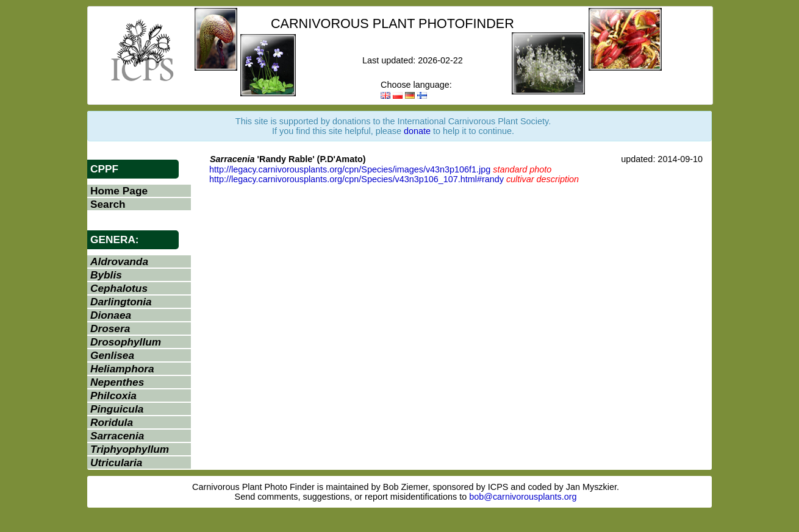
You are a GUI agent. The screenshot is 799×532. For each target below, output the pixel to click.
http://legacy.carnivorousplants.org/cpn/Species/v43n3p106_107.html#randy (357, 179)
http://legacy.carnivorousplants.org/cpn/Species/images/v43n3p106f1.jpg (350, 169)
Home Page (119, 191)
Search (108, 204)
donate (417, 131)
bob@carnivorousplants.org (523, 497)
